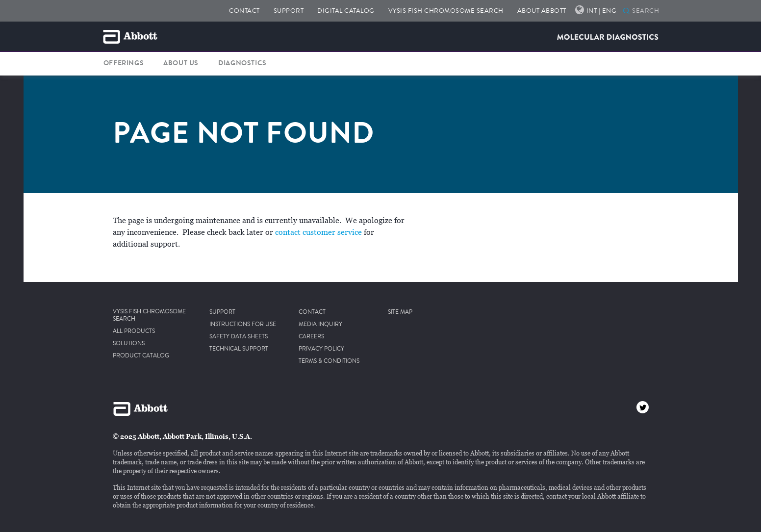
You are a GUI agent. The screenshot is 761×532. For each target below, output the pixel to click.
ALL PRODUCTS (134, 331)
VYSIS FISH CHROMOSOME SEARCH (446, 11)
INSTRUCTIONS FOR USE (243, 325)
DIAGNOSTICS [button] (242, 63)
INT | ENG (602, 11)
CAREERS (311, 337)
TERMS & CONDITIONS (329, 361)
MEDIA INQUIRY (320, 325)
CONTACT (244, 11)
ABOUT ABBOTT (542, 11)
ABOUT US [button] (181, 63)
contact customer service (318, 232)
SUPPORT (289, 11)
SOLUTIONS (129, 344)
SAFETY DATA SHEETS (239, 337)
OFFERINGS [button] (124, 63)
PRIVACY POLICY (321, 349)
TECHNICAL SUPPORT (239, 349)
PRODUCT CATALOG (141, 356)
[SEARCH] (626, 12)
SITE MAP (400, 312)
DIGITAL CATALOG (346, 11)
